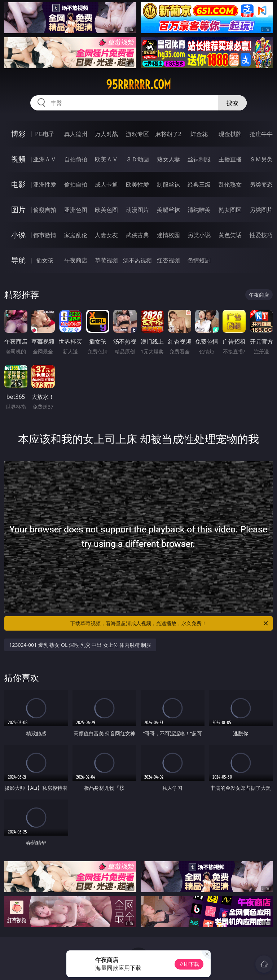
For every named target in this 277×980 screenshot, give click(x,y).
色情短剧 (199, 260)
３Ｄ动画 (137, 159)
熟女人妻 (168, 159)
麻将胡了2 (168, 134)
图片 (18, 210)
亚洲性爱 (45, 184)
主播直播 (230, 159)
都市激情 (45, 235)
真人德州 (76, 134)
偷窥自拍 (45, 210)
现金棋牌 (230, 134)
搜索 (232, 103)
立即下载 (189, 964)
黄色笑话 (230, 235)
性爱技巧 (261, 235)
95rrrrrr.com (138, 84)
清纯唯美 (199, 210)
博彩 (18, 134)
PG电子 (45, 134)
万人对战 (106, 134)
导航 (18, 260)
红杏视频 (168, 260)
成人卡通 (106, 184)
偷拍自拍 (76, 184)
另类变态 (261, 184)
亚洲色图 (76, 210)
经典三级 (199, 184)
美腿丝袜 (168, 210)
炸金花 (199, 134)
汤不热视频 (137, 260)
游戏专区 (137, 134)
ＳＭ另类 (261, 159)
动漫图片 (137, 210)
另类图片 (261, 210)
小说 (18, 235)
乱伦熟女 (230, 184)
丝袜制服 (199, 159)
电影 (18, 184)
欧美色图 (106, 210)
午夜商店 (76, 260)
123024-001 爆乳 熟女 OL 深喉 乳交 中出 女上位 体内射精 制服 (80, 645)
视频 (18, 159)
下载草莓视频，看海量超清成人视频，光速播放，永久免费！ (170, 623)
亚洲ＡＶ (45, 159)
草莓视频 (106, 260)
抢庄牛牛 (261, 134)
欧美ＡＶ (106, 159)
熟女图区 (230, 210)
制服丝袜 (168, 184)
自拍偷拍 (76, 159)
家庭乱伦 (76, 235)
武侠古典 (137, 235)
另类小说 (199, 235)
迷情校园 (168, 235)
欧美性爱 (137, 184)
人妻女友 (106, 235)
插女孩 (45, 260)
